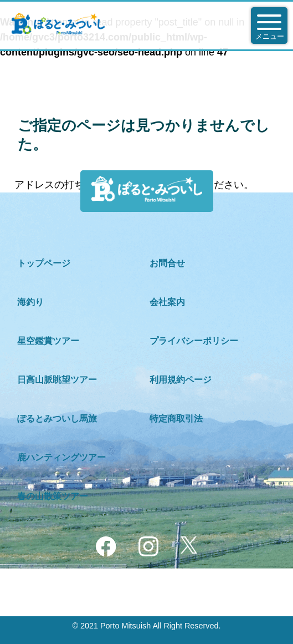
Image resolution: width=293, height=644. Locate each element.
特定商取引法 (176, 419)
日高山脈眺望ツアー (57, 380)
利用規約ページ (181, 380)
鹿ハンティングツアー (61, 457)
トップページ (44, 263)
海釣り (30, 302)
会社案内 (167, 302)
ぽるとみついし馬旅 (57, 419)
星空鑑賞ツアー (48, 341)
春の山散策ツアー (53, 496)
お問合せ (167, 263)
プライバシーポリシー (194, 341)
